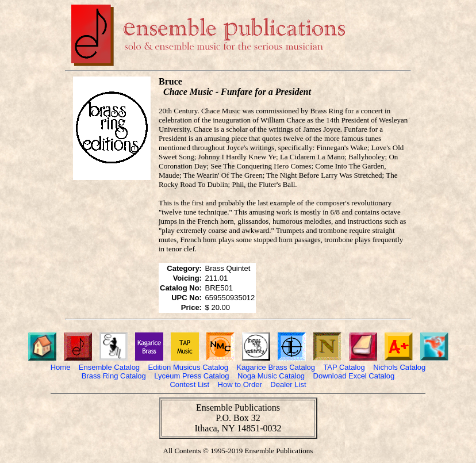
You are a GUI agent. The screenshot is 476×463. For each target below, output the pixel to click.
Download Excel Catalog (354, 376)
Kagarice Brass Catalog (276, 367)
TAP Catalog (344, 367)
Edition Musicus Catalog (188, 367)
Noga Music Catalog (271, 376)
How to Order (240, 384)
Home (61, 367)
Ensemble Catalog (109, 367)
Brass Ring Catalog (114, 376)
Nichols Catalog (399, 367)
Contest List (189, 384)
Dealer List (288, 384)
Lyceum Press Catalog (191, 376)
